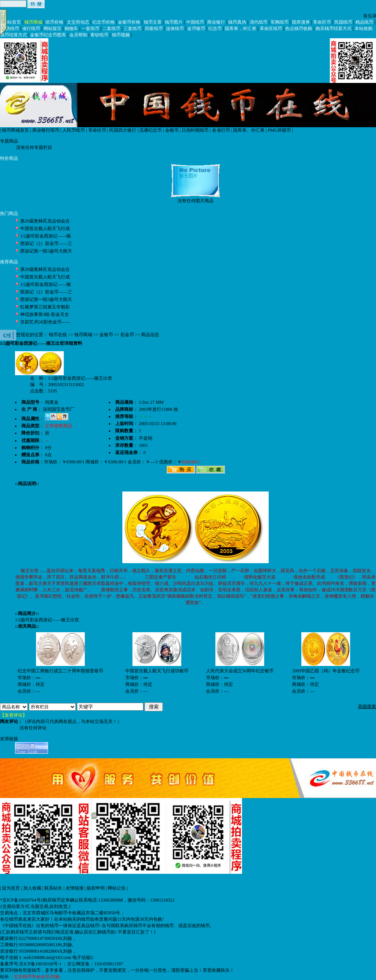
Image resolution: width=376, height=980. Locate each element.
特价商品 (9, 158)
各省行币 (221, 130)
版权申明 (96, 888)
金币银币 (196, 29)
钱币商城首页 (15, 130)
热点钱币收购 (299, 29)
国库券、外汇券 (249, 130)
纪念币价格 (104, 22)
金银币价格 (129, 22)
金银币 (172, 130)
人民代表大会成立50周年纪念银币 (240, 671)
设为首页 (11, 888)
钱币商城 (33, 22)
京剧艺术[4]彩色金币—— (45, 322)
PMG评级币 (279, 130)
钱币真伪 (237, 22)
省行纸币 (31, 29)
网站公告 (117, 888)
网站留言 (53, 29)
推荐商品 (9, 262)
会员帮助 (78, 35)
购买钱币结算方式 (334, 29)
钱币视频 (121, 35)
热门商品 (9, 213)
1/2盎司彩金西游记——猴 (46, 236)
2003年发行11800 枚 (159, 409)
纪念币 (215, 29)
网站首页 (12, 22)
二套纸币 (111, 29)
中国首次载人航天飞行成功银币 (157, 671)
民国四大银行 (123, 130)
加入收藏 (32, 888)
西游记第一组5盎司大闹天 (46, 251)
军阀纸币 (280, 22)
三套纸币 (132, 29)
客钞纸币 (99, 35)
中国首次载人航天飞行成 (45, 228)
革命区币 (322, 22)
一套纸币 (90, 29)
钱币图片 (174, 22)
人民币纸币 (74, 130)
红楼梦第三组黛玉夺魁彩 (45, 307)
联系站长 (53, 888)
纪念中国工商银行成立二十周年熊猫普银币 (60, 671)
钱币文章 (153, 22)
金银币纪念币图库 (48, 35)
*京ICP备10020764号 (20, 900)
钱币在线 (58, 335)
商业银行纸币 (46, 130)
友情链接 (75, 888)
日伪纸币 (10, 29)
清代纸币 (259, 22)
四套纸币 (154, 29)
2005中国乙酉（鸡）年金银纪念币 (326, 671)
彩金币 (127, 335)
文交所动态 (78, 22)
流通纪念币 (150, 130)
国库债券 (301, 22)
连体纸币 (175, 29)
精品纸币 (364, 22)
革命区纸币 (271, 29)
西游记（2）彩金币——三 (46, 243)
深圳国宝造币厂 (59, 409)
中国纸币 (195, 22)
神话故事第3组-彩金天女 (45, 314)
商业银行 (216, 22)
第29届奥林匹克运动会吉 (45, 221)
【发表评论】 (14, 715)
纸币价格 (54, 22)
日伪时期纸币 (195, 130)
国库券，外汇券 (241, 29)
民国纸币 (343, 22)
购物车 (71, 29)
